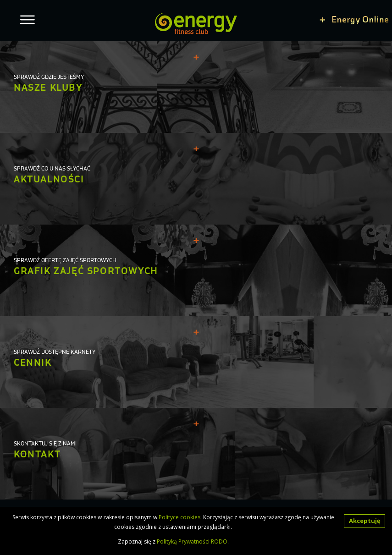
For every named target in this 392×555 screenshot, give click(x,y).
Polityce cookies (179, 517)
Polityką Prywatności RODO (192, 541)
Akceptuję (365, 521)
